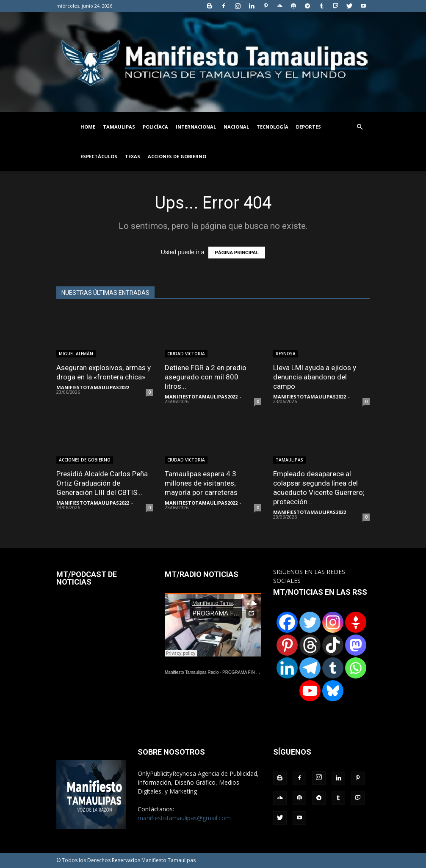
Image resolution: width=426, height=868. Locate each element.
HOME (88, 127)
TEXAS (133, 156)
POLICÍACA (155, 127)
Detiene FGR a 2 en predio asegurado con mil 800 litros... (206, 377)
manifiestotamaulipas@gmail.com (184, 818)
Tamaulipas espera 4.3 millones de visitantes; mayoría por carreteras (201, 483)
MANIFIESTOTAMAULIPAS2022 (93, 387)
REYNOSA (286, 354)
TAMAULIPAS (119, 127)
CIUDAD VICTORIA (186, 354)
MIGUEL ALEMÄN (76, 354)
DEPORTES (308, 127)
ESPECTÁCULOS (99, 156)
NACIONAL (236, 127)
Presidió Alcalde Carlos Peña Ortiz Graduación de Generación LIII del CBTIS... (102, 483)
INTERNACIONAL (196, 127)
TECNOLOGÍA (272, 127)
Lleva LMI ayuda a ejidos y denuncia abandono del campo (315, 377)
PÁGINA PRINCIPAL (237, 253)
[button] (360, 127)
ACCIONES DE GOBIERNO (177, 156)
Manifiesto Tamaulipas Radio (192, 672)
